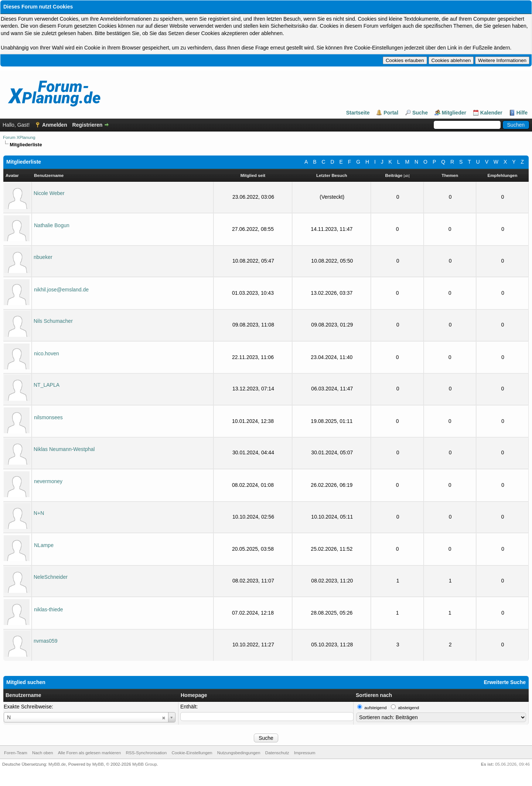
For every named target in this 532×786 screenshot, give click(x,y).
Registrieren (88, 125)
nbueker (43, 257)
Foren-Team (16, 753)
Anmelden (55, 125)
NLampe (44, 545)
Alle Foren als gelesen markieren (89, 753)
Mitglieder (454, 113)
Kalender (491, 113)
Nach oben (42, 753)
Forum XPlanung (19, 137)
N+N (39, 513)
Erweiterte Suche (505, 682)
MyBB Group (145, 764)
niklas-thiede (49, 609)
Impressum (305, 753)
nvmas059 (46, 641)
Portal (391, 113)
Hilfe (522, 113)
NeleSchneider (51, 577)
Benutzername (23, 695)
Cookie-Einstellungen (192, 753)
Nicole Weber (49, 193)
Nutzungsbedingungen (239, 753)
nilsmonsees (48, 417)
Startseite (358, 113)
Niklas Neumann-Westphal (64, 449)
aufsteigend (375, 708)
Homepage (194, 695)
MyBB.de (57, 764)
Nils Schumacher (53, 321)
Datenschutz (277, 753)
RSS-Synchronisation (146, 753)
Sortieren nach (374, 695)
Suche (420, 113)
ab (407, 176)
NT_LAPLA (47, 385)
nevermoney (48, 481)
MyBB (98, 764)
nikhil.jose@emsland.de (61, 290)
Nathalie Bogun (52, 225)
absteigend (408, 708)
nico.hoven (47, 353)
